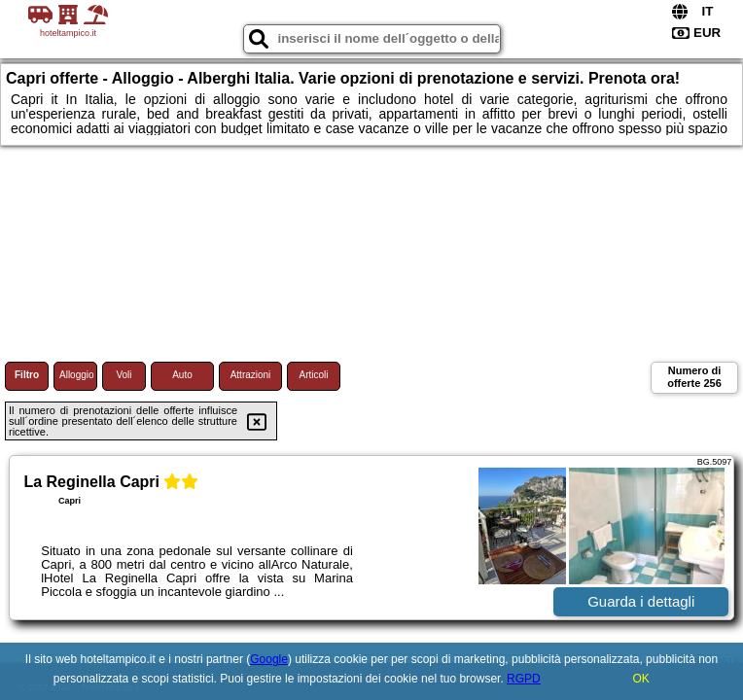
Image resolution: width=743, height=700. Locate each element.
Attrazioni (251, 375)
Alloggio (77, 375)
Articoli (313, 375)
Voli (124, 375)
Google (269, 659)
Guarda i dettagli (641, 601)
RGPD (524, 679)
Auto (182, 375)
